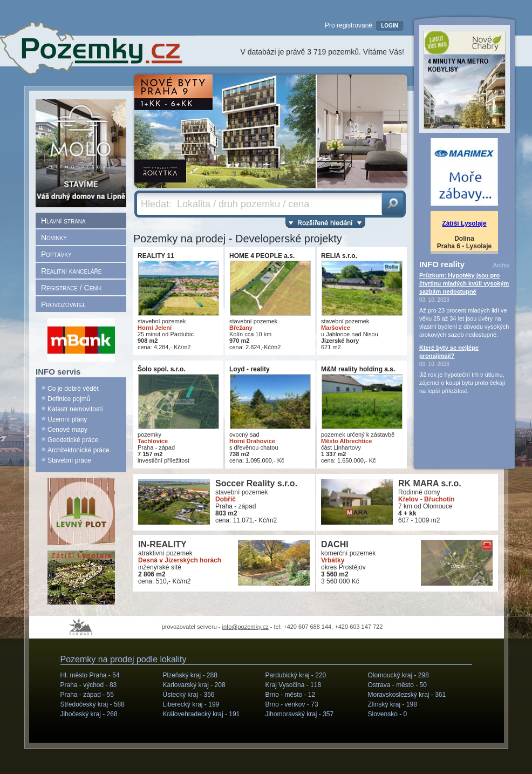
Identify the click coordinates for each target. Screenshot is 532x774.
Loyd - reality (250, 369)
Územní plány (67, 419)
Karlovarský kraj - (194, 685)
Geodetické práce (73, 440)
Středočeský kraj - (93, 704)
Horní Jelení (155, 328)
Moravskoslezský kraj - (407, 695)
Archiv (501, 265)
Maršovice (336, 328)
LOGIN (390, 26)
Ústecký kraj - (189, 695)
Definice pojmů (69, 399)
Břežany (241, 328)
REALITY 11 (156, 256)
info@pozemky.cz (245, 627)
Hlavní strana (63, 221)
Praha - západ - (87, 695)
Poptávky (56, 254)
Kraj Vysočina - (294, 685)
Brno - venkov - (292, 704)
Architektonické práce (79, 450)
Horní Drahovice (252, 441)
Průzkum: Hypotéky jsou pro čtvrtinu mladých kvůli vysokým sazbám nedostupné (464, 283)
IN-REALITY (162, 544)
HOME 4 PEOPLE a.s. (262, 256)
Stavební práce (69, 460)
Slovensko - (388, 714)
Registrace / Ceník (71, 288)
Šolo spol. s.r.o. (162, 369)
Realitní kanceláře (71, 271)
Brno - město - (291, 695)
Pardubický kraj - (296, 675)
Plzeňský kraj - (190, 675)
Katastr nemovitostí (75, 409)
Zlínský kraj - (393, 704)
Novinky (54, 237)
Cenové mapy (67, 430)
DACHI (335, 544)
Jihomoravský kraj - (300, 714)
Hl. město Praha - (90, 675)
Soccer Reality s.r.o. (256, 483)
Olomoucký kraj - (398, 675)
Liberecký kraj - (191, 704)
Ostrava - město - (397, 685)
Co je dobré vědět (73, 389)
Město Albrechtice (346, 441)
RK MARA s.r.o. (430, 483)
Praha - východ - (89, 685)
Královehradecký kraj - (202, 714)
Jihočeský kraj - (89, 714)
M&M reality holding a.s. (358, 369)
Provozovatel (63, 304)
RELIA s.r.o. (339, 256)
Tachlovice (153, 441)
